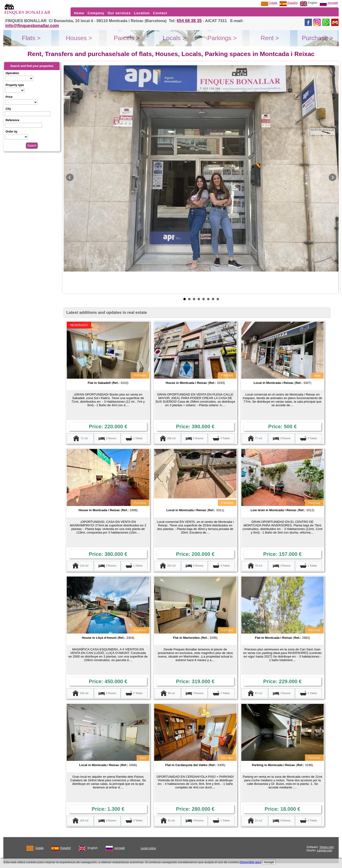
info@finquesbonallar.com (32, 26)
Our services (119, 13)
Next (332, 177)
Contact (160, 13)
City (8, 109)
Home (79, 13)
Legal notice (148, 848)
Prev (70, 177)
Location (142, 13)
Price (9, 97)
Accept (269, 862)
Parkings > (222, 38)
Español (289, 3)
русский (329, 3)
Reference (12, 120)
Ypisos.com (326, 847)
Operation (12, 73)
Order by (11, 132)
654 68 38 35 (189, 21)
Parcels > (127, 38)
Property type (15, 85)
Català (269, 3)
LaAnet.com (324, 850)
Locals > (174, 38)
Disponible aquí (250, 862)
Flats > (31, 38)
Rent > (270, 38)
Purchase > (318, 38)
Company (96, 13)
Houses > (79, 38)
